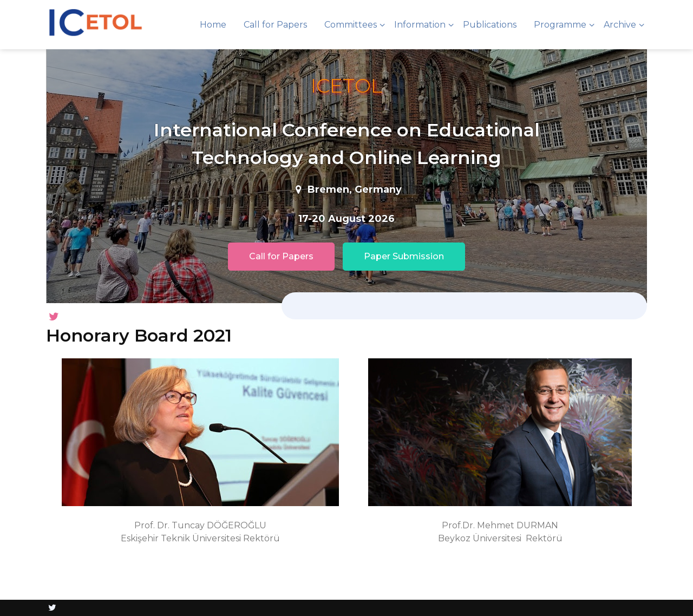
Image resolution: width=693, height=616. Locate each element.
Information (420, 25)
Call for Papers (275, 25)
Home (213, 25)
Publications (490, 25)
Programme (560, 25)
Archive (620, 25)
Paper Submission (404, 256)
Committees (351, 25)
